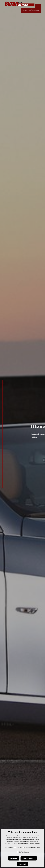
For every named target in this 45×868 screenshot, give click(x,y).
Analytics (18, 848)
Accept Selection (29, 858)
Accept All (22, 864)
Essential (9, 848)
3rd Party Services (23, 852)
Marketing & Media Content (32, 848)
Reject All (14, 858)
